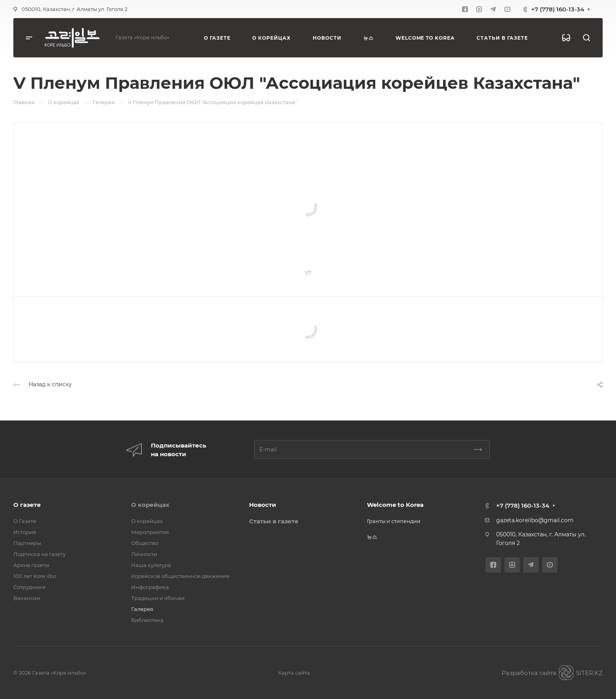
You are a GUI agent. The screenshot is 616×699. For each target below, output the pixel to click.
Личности (144, 554)
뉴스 (372, 537)
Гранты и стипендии (394, 521)
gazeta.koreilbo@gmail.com (535, 520)
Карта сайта (294, 673)
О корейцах (150, 505)
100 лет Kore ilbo (35, 576)
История (25, 532)
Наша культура (151, 565)
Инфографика (150, 587)
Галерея (142, 609)
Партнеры (27, 543)
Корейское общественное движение (180, 576)
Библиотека (147, 620)
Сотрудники (29, 587)
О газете (27, 505)
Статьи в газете (274, 521)
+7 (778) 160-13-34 (558, 9)
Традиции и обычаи (158, 598)
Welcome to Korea (395, 505)
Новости (263, 505)
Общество (145, 543)
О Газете (25, 521)
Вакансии (27, 598)
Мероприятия (150, 532)
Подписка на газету (39, 554)
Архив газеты (31, 565)
